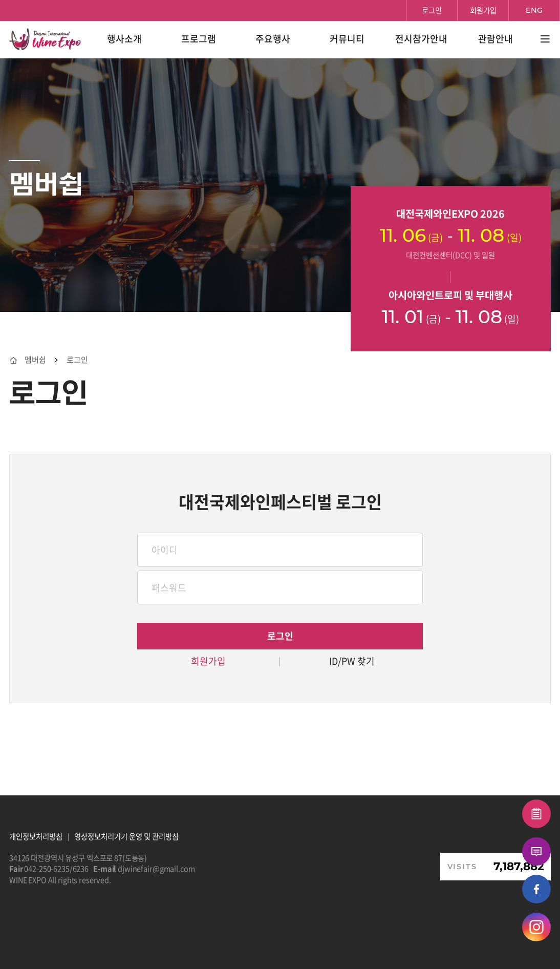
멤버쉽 (35, 360)
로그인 (77, 360)
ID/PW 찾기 (352, 661)
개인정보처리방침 (36, 836)
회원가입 (208, 661)
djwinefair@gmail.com (156, 869)
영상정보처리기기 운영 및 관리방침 (126, 836)
